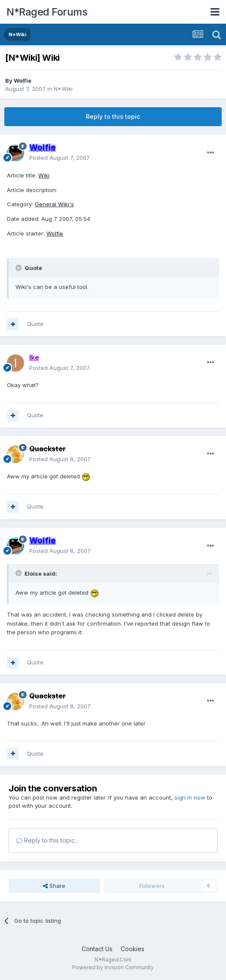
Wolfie (23, 81)
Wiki (44, 175)
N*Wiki (63, 89)
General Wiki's (54, 204)
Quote (35, 324)
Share (54, 886)
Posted (60, 158)
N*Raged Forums (47, 12)
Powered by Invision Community (113, 967)
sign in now (190, 797)
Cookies (133, 949)
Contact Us (97, 949)
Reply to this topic (113, 116)
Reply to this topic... (47, 840)
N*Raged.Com (113, 960)
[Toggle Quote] (19, 268)
